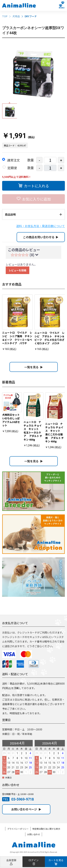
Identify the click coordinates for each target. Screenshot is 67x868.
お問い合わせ (34, 834)
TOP (5, 16)
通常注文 (13, 160)
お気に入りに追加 (34, 199)
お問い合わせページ (26, 809)
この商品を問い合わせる (41, 237)
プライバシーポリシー (18, 829)
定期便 (12, 168)
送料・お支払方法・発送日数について (41, 226)
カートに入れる (34, 185)
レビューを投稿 (18, 270)
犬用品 (16, 16)
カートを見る (56, 862)
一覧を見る (34, 367)
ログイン (34, 862)
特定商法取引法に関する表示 (46, 829)
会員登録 (11, 862)
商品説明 (34, 214)
